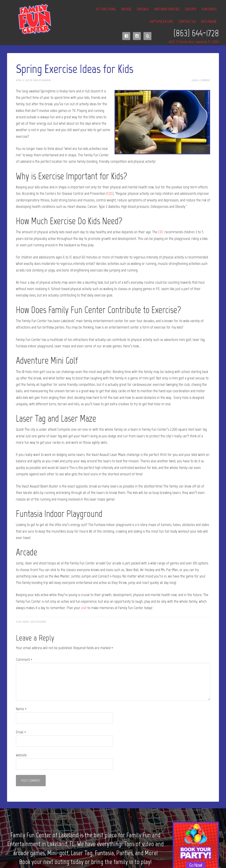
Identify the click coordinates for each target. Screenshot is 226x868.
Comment (24, 660)
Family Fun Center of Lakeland (29, 19)
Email (21, 732)
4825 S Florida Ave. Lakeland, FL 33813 (194, 42)
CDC (110, 193)
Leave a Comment (201, 80)
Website (21, 755)
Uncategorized (38, 622)
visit (84, 608)
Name (21, 709)
